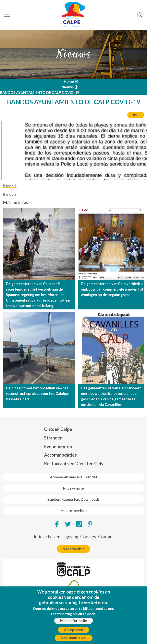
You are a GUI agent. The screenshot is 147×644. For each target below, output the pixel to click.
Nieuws (68, 87)
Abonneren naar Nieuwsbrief (74, 477)
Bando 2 (10, 194)
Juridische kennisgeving (56, 537)
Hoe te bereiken (74, 511)
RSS (136, 115)
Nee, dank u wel (74, 638)
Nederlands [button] (72, 549)
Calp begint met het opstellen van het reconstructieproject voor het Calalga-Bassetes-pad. (38, 394)
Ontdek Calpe (58, 429)
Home (69, 82)
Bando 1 (10, 186)
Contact (106, 537)
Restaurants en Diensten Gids (74, 464)
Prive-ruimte (73, 488)
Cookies (88, 537)
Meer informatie (74, 621)
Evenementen (58, 446)
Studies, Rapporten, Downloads (73, 499)
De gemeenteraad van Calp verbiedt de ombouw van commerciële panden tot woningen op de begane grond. (113, 289)
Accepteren (73, 630)
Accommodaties (60, 455)
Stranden (53, 438)
